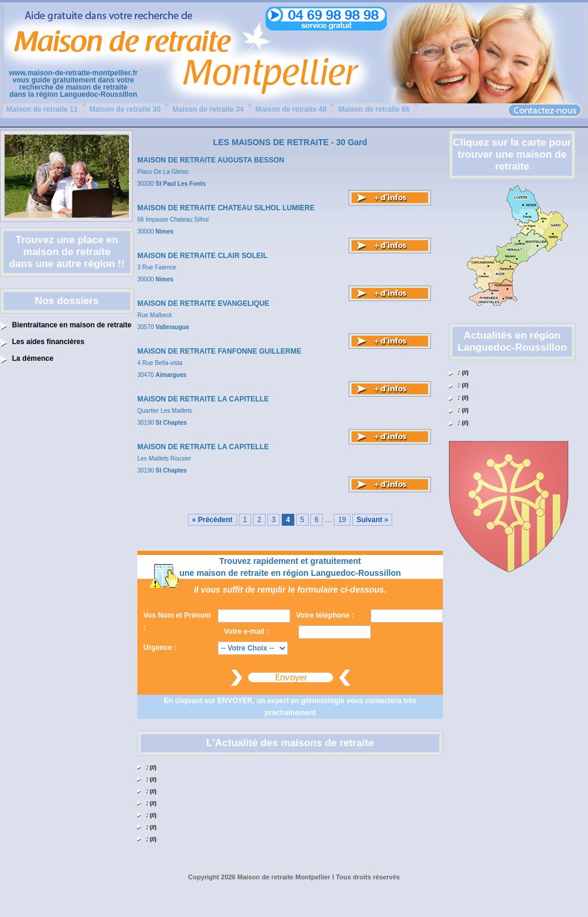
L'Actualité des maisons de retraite (290, 743)
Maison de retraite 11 (42, 109)
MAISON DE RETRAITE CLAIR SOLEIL (202, 256)
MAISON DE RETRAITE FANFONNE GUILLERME (219, 351)
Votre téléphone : (325, 615)
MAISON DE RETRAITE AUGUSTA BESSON (211, 160)
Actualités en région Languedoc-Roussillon (512, 341)
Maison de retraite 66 (374, 109)
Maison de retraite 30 (125, 109)
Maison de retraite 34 (208, 109)
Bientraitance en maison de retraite (72, 325)
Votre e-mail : (246, 631)
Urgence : (160, 648)
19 (342, 520)
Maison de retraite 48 (291, 109)
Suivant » (372, 520)
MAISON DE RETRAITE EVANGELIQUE (203, 303)
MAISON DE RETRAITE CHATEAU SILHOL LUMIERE (226, 208)
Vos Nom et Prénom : (177, 621)
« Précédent (213, 520)
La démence (33, 358)
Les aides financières (48, 342)
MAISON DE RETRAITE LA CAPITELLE (203, 399)
